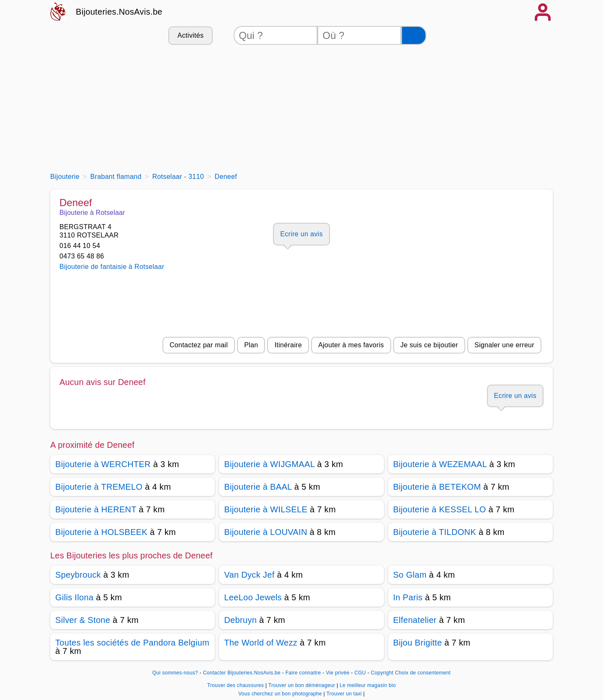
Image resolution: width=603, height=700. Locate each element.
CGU (360, 673)
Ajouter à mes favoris (351, 345)
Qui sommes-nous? (175, 673)
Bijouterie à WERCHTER (103, 464)
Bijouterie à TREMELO (99, 487)
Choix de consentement (423, 673)
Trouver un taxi (345, 694)
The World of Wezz (261, 643)
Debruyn (240, 620)
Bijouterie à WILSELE (266, 509)
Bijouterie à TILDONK (435, 532)
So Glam (410, 575)
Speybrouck (78, 575)
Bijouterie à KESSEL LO (440, 509)
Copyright (382, 673)
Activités (191, 35)
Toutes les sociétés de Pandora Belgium (132, 643)
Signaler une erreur (504, 345)
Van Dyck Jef (249, 575)
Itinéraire (288, 345)
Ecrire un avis (301, 234)
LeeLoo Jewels (253, 597)
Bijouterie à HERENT (96, 509)
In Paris (408, 597)
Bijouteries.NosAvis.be (119, 12)
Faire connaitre (303, 673)
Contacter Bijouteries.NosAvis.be (242, 673)
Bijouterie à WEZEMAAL (440, 464)
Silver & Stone (83, 620)
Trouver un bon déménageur (303, 685)
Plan (251, 345)
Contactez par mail (199, 345)
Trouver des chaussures (236, 685)
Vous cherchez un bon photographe (281, 694)
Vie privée (338, 673)
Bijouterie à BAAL (258, 487)
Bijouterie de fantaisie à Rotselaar (112, 267)
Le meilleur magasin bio (368, 685)
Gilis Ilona (74, 597)
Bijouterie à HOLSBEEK (101, 532)
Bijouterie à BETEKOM (437, 487)
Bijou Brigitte (418, 643)
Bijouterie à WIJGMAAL (269, 464)
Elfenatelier (415, 620)
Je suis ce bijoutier (429, 345)
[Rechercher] (414, 35)
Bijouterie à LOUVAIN (265, 532)
